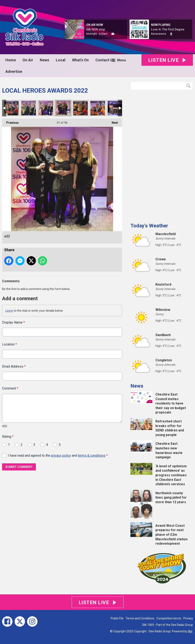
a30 (46, 108)
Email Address (14, 366)
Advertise (14, 71)
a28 (11, 108)
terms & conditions (92, 455)
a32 (63, 108)
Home (11, 60)
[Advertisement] (162, 155)
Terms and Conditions (140, 618)
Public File (117, 618)
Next (113, 121)
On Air (28, 60)
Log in (9, 311)
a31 (80, 108)
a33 (98, 108)
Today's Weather (149, 226)
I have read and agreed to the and (58, 455)
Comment (10, 388)
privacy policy (61, 455)
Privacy (188, 618)
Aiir (190, 631)
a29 (29, 108)
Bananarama (159, 34)
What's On (80, 60)
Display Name (13, 322)
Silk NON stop (96, 29)
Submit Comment (19, 467)
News (44, 60)
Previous (10, 121)
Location (9, 344)
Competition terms (169, 618)
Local (61, 60)
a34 (115, 108)
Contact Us (105, 60)
